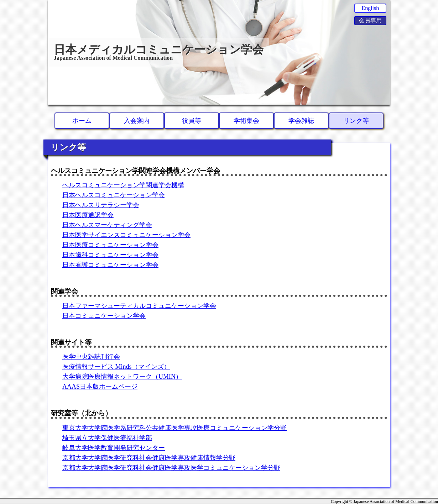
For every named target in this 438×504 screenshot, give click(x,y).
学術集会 (246, 121)
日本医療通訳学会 (88, 215)
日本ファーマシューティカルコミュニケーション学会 (139, 306)
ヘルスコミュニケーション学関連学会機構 (123, 185)
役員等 (192, 121)
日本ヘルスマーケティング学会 (107, 225)
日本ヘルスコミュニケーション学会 (114, 195)
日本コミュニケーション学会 (104, 316)
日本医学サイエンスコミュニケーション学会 (126, 235)
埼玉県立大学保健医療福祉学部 (107, 438)
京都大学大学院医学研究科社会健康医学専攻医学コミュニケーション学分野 (171, 468)
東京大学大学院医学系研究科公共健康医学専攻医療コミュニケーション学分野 (174, 428)
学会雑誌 (301, 121)
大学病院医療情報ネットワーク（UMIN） (122, 377)
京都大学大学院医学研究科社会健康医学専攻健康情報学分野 (149, 458)
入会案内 (137, 121)
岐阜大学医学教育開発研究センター (114, 448)
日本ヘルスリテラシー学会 (101, 205)
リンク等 (356, 121)
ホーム (82, 121)
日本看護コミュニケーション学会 (110, 265)
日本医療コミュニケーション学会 (110, 245)
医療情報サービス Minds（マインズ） (116, 367)
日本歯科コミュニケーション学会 (110, 255)
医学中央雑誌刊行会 (91, 357)
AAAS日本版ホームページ (100, 387)
